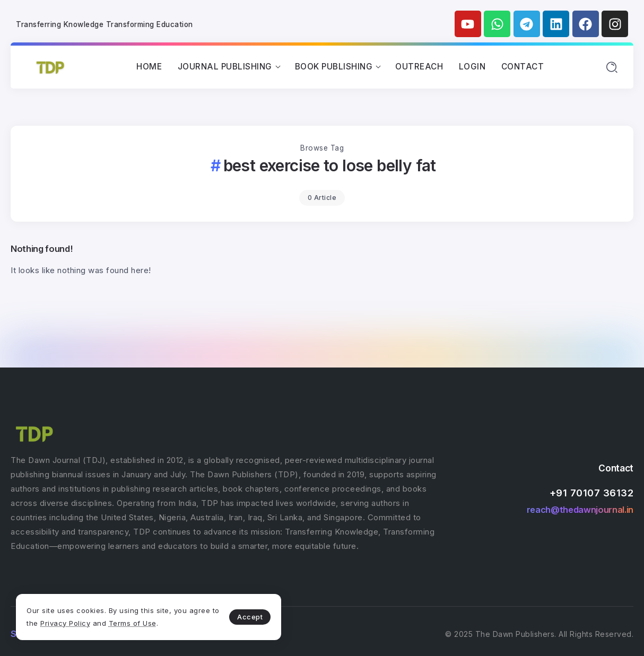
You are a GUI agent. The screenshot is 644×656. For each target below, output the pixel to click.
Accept (250, 617)
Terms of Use (133, 623)
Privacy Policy (65, 623)
